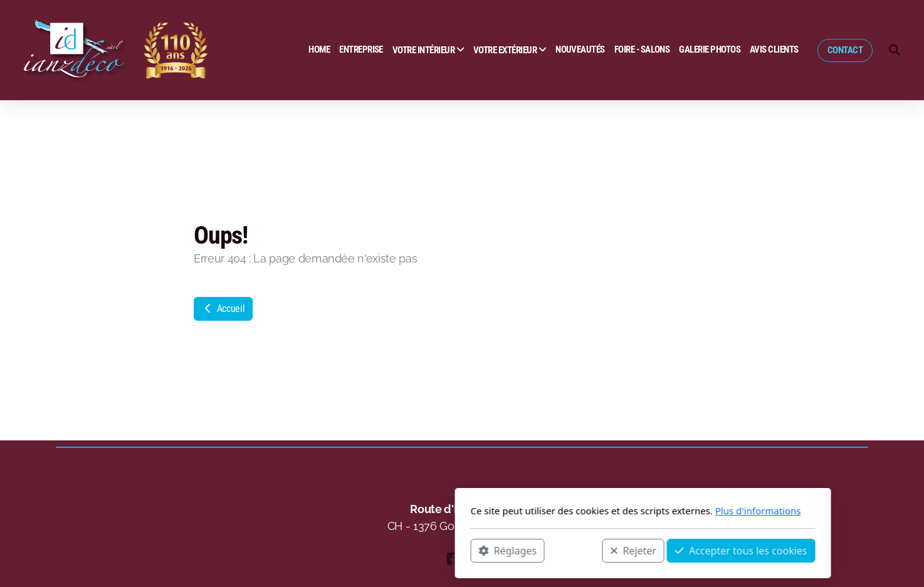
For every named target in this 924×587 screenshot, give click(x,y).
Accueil (223, 309)
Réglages (327, 550)
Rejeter (453, 550)
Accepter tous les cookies (560, 550)
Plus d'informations (577, 511)
